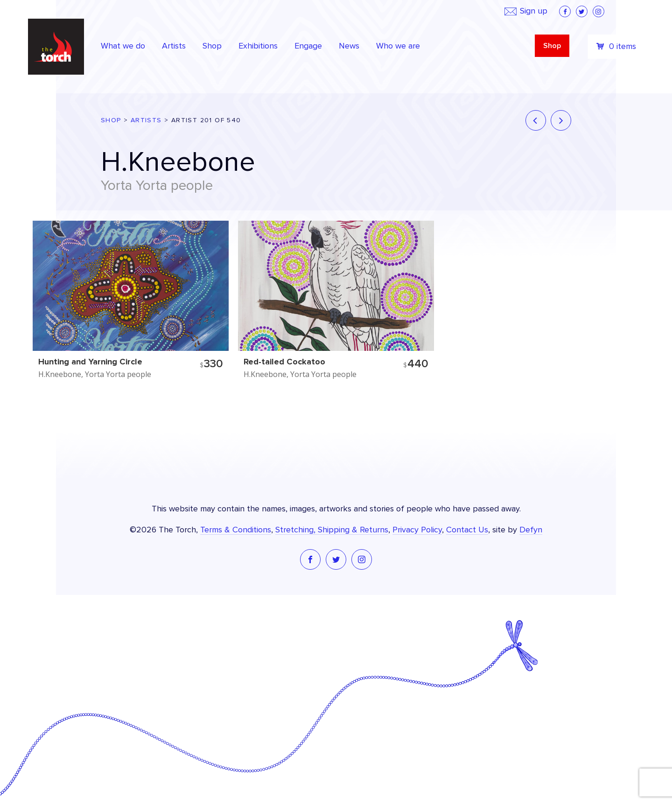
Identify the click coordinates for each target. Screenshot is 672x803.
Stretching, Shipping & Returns (332, 530)
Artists (146, 120)
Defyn (531, 530)
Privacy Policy (417, 530)
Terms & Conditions (236, 530)
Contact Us (467, 530)
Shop (552, 46)
